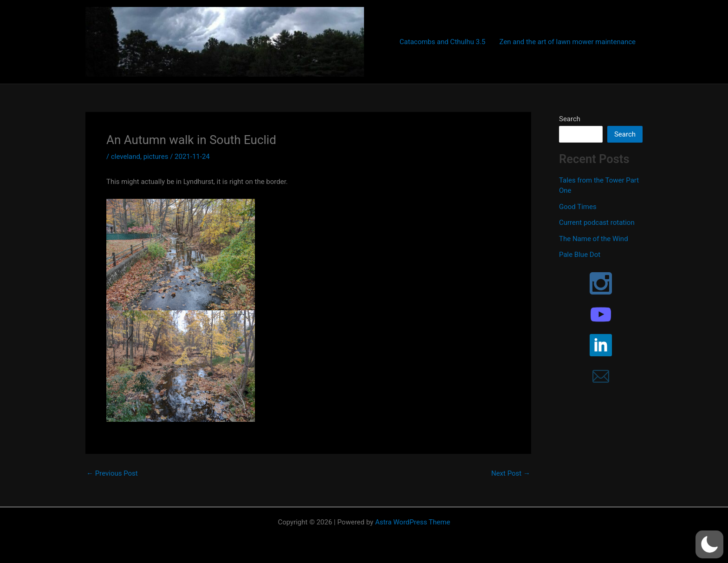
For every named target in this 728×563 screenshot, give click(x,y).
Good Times (578, 207)
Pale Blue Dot (580, 255)
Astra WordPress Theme (413, 522)
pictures (156, 157)
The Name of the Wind (594, 239)
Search (570, 119)
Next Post (511, 474)
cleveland (126, 157)
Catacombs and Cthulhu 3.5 (443, 42)
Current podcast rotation (597, 223)
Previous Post (112, 474)
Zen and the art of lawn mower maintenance (568, 42)
